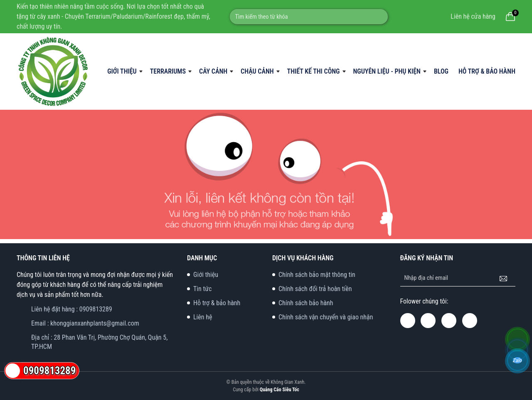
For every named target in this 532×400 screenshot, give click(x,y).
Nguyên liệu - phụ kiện (387, 71)
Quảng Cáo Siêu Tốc (280, 390)
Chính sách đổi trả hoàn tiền (315, 289)
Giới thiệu (122, 71)
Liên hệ (203, 317)
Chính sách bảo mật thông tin (317, 275)
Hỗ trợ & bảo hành (487, 71)
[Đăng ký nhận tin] (503, 278)
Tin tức (202, 289)
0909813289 (96, 309)
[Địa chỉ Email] (458, 278)
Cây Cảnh (213, 71)
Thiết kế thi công (314, 71)
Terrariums (168, 71)
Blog (441, 71)
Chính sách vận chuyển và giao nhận (326, 317)
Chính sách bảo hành (306, 303)
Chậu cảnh (257, 71)
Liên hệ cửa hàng (473, 16)
